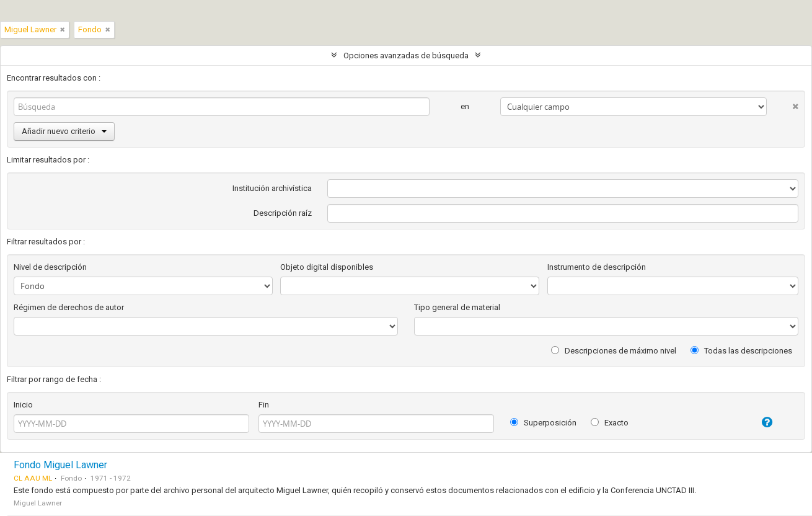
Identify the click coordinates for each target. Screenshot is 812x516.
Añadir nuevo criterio (64, 131)
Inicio (23, 405)
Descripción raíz (283, 213)
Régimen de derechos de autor (69, 307)
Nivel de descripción (50, 267)
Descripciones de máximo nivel (614, 351)
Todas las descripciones (741, 351)
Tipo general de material (457, 307)
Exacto (610, 423)
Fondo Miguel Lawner (60, 465)
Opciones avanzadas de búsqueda (406, 56)
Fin (264, 405)
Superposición (543, 423)
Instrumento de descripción (597, 267)
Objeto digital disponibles (327, 267)
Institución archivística (272, 188)
